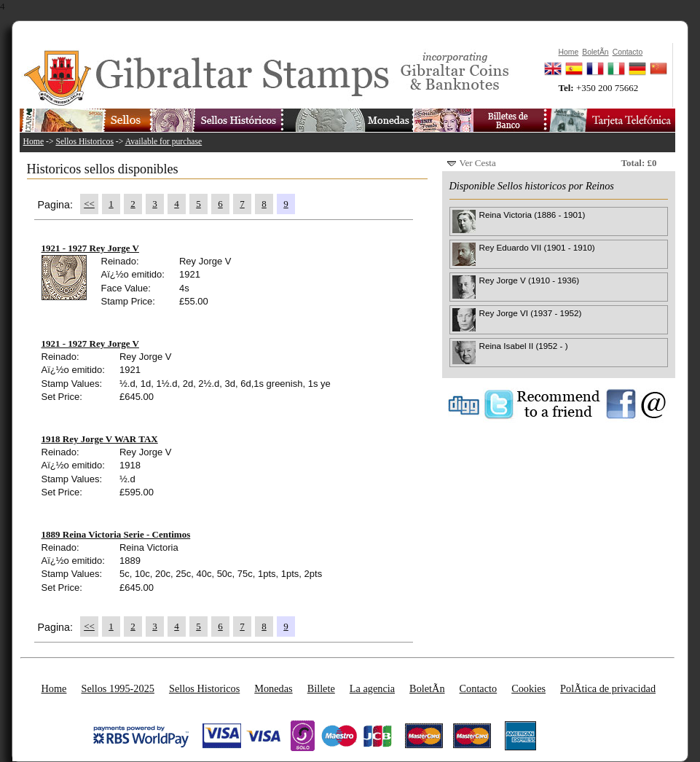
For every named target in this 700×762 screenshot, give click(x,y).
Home (34, 142)
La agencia (372, 688)
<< (89, 204)
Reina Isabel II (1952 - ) (524, 346)
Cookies (528, 688)
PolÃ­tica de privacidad (608, 688)
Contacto (479, 688)
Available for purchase (164, 142)
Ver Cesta (478, 163)
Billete (321, 688)
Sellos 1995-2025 (117, 688)
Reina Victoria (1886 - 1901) (532, 215)
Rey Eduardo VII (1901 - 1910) (537, 247)
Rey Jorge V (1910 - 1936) (530, 280)
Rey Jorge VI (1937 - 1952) (531, 313)
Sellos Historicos (84, 142)
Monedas (273, 688)
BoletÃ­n (427, 688)
